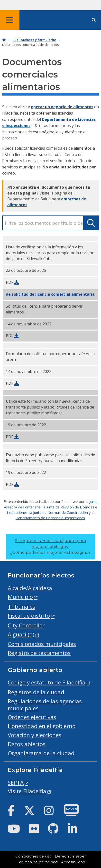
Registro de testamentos (39, 653)
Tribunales (22, 607)
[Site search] (94, 20)
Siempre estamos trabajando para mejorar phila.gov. (50, 547)
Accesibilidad (73, 862)
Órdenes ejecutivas (32, 717)
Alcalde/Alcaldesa (30, 588)
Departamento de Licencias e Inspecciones (50, 518)
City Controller (26, 625)
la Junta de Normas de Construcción (59, 512)
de (50, 294)
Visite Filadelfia (27, 791)
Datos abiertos (27, 744)
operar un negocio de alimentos (62, 107)
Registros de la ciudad (36, 692)
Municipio (20, 597)
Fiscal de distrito (29, 616)
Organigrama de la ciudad (41, 753)
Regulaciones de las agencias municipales (45, 705)
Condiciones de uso (33, 856)
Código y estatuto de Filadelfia (47, 682)
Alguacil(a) (21, 634)
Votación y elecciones (35, 735)
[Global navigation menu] (10, 20)
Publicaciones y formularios (35, 40)
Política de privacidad (38, 862)
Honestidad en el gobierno (42, 726)
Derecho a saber (70, 856)
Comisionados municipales (42, 644)
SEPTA (16, 783)
